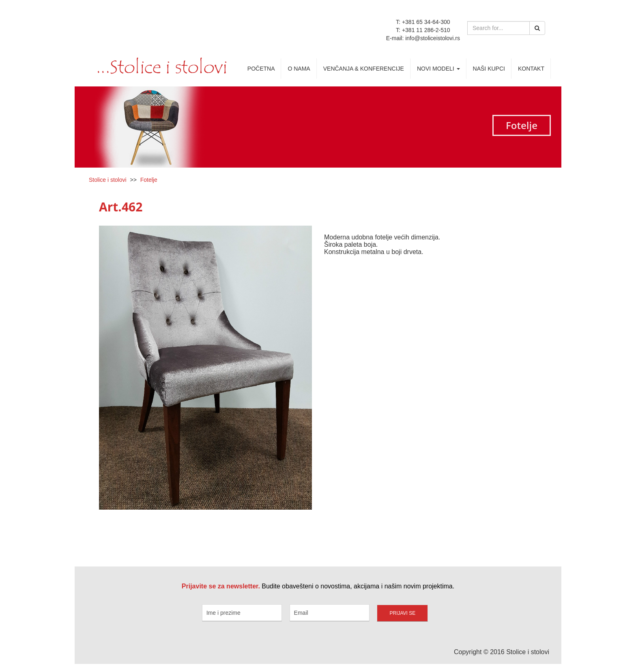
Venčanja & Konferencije (364, 69)
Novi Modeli (438, 69)
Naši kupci (489, 69)
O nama (299, 69)
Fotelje (149, 180)
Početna (261, 69)
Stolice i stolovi (108, 180)
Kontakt (531, 69)
